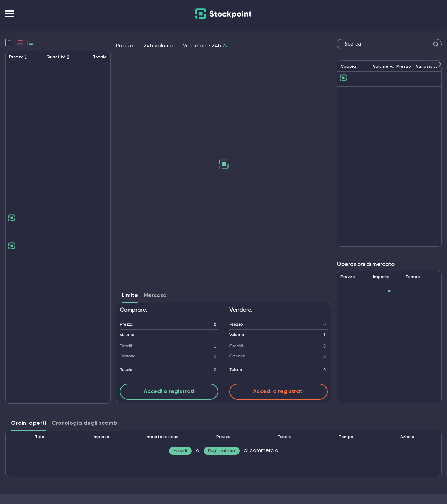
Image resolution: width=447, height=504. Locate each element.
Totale (126, 370)
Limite (130, 296)
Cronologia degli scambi (85, 423)
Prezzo (126, 325)
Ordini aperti (28, 423)
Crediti (127, 346)
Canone (128, 356)
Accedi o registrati (169, 392)
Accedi (180, 451)
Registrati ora (222, 451)
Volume (127, 335)
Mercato (155, 296)
